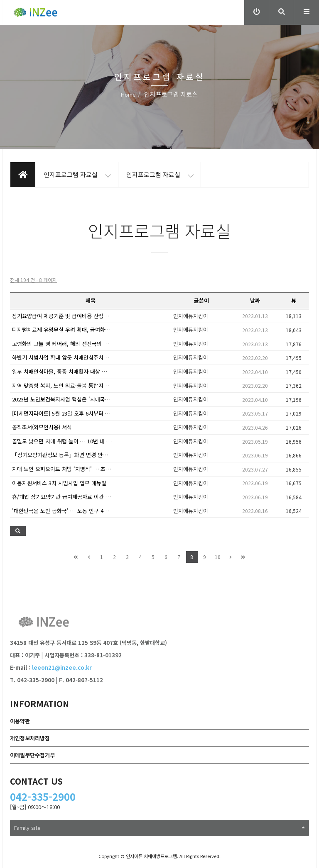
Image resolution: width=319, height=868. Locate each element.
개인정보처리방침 (30, 738)
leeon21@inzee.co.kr (62, 667)
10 (218, 557)
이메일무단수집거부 (32, 755)
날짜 (255, 300)
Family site (159, 828)
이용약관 (20, 721)
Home (128, 94)
